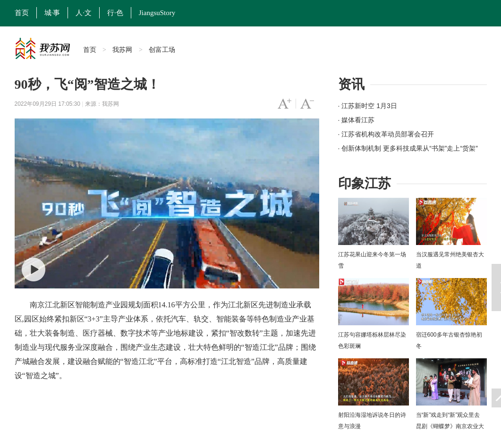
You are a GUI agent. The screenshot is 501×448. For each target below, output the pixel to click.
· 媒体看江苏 (357, 120)
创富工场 (162, 50)
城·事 (52, 13)
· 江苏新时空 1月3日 (368, 106)
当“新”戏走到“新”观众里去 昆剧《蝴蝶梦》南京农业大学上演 (450, 426)
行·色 (115, 13)
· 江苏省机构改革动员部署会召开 (386, 134)
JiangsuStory (157, 13)
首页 (22, 13)
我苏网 (122, 50)
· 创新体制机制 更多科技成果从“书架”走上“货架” (408, 148)
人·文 (84, 13)
